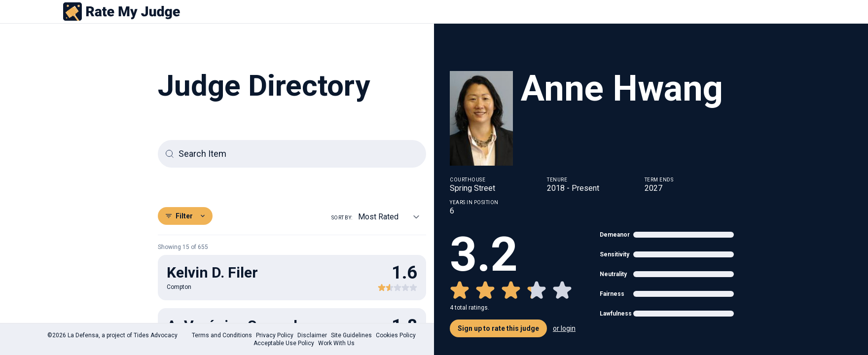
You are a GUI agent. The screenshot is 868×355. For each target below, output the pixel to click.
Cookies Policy (396, 335)
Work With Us (336, 343)
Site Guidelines (351, 335)
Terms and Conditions (222, 335)
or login (564, 328)
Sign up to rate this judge (498, 328)
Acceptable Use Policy (284, 343)
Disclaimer (312, 335)
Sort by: (342, 218)
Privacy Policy (275, 335)
